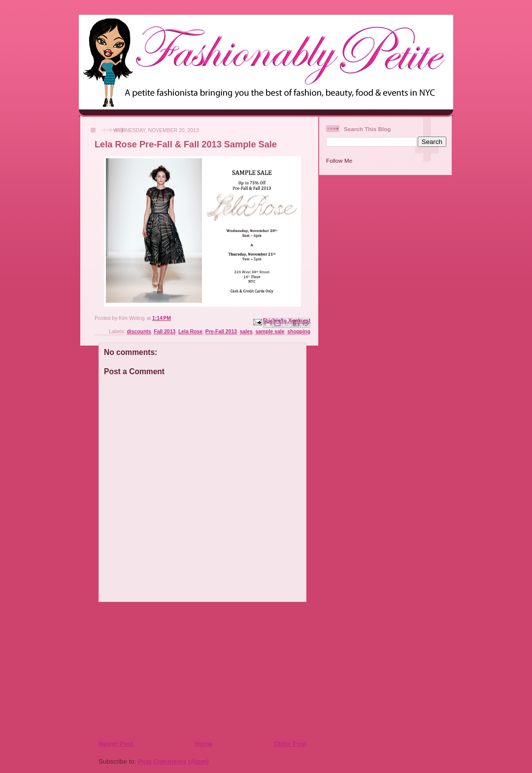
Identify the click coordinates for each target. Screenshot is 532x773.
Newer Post (116, 744)
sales (246, 332)
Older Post (290, 744)
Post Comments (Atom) (173, 761)
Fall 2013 (165, 332)
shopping (299, 332)
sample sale (270, 332)
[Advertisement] (158, 670)
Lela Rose (190, 332)
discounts (139, 332)
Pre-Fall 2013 (221, 332)
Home (203, 744)
